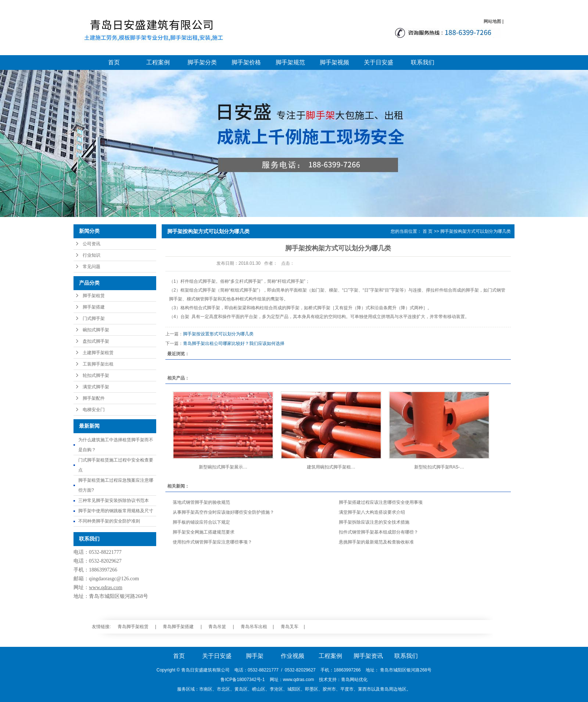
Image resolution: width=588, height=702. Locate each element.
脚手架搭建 (94, 307)
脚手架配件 (94, 398)
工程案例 (158, 62)
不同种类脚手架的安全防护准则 (109, 521)
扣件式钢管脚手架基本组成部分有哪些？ (379, 532)
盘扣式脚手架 (96, 341)
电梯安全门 (94, 410)
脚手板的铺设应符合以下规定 (201, 522)
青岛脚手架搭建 (178, 627)
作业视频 (293, 656)
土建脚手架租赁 (98, 353)
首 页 (428, 231)
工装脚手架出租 (98, 364)
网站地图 (492, 21)
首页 (114, 62)
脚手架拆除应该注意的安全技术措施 (374, 522)
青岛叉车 (290, 627)
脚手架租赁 (94, 296)
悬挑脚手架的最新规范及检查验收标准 (376, 542)
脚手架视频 (334, 62)
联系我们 (423, 62)
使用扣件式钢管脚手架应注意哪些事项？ (212, 542)
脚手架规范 (290, 62)
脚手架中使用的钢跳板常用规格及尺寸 (116, 511)
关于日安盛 (379, 62)
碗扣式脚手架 (96, 330)
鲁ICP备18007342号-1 (243, 680)
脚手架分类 (202, 62)
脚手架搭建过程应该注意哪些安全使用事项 (381, 502)
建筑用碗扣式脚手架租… (331, 467)
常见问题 (92, 267)
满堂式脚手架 (96, 387)
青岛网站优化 (354, 680)
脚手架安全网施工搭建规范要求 (204, 532)
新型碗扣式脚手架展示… (223, 467)
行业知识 (92, 255)
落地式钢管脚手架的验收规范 (201, 502)
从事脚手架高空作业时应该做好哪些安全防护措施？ (223, 512)
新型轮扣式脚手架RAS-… (439, 467)
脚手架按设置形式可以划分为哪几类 (218, 334)
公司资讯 (92, 244)
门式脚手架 (94, 318)
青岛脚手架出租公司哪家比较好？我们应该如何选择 (234, 343)
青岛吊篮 (217, 627)
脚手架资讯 (368, 656)
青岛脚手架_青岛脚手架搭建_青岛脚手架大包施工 (152, 31)
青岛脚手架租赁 (133, 627)
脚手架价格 (246, 62)
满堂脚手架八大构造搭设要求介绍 (372, 512)
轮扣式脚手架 (96, 375)
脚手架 (255, 656)
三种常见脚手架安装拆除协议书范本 (114, 500)
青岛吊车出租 (254, 627)
